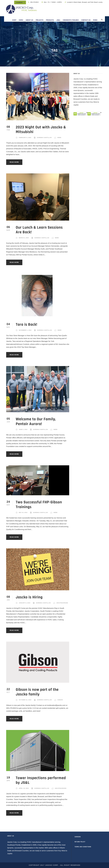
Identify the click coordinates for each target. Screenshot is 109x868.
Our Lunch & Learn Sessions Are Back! (39, 230)
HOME (21, 20)
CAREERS (78, 837)
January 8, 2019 (25, 603)
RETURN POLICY (80, 842)
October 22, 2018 (25, 700)
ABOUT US (29, 20)
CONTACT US (86, 20)
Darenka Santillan (44, 138)
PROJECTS (40, 20)
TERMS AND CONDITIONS (83, 847)
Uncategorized (62, 603)
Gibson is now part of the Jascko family (37, 692)
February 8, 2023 (25, 138)
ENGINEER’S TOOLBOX (71, 20)
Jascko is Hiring (29, 597)
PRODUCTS (50, 20)
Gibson (60, 700)
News (59, 138)
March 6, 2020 (24, 238)
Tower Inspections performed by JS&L (41, 780)
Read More (14, 162)
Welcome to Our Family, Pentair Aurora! (36, 422)
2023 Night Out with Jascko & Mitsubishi (41, 130)
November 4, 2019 (25, 330)
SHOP (14, 20)
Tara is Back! (27, 325)
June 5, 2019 (23, 429)
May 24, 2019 (23, 512)
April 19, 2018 (24, 788)
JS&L (58, 20)
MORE (95, 20)
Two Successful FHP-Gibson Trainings (39, 505)
